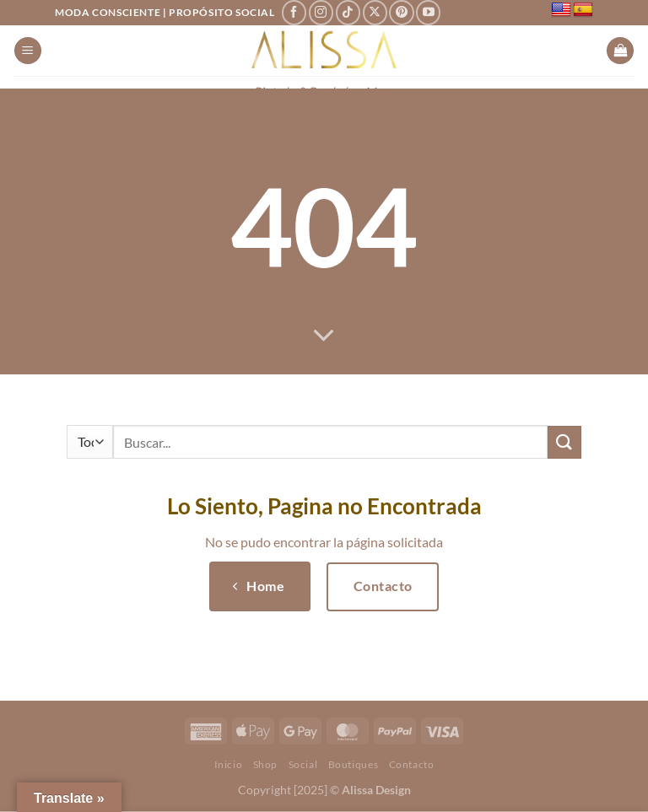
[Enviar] (564, 442)
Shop (265, 764)
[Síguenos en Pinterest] (401, 12)
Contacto (412, 764)
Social (303, 764)
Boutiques (354, 764)
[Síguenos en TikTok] (348, 12)
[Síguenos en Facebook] (294, 12)
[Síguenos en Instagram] (321, 12)
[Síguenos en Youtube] (428, 12)
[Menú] (28, 51)
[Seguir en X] (375, 12)
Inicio (229, 764)
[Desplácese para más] (324, 336)
